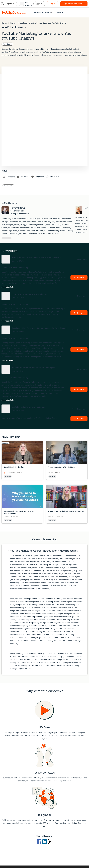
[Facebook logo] (40, 841)
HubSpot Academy (20, 214)
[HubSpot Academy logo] (14, 12)
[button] (44, 259)
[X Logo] (50, 841)
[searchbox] (39, 4)
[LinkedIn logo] (45, 841)
